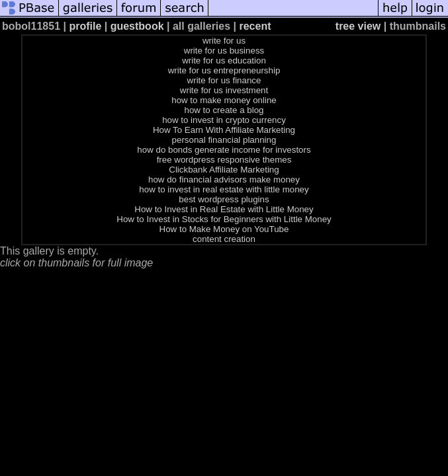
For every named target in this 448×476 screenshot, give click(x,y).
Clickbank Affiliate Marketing (224, 170)
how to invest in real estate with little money (224, 189)
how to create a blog (224, 110)
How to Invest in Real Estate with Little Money (224, 209)
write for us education (224, 60)
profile (85, 26)
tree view (358, 26)
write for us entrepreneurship (224, 70)
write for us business (224, 51)
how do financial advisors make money (224, 179)
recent (255, 26)
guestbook (137, 26)
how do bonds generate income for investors (224, 150)
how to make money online (224, 100)
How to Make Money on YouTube (224, 229)
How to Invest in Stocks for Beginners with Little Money (224, 219)
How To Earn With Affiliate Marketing (224, 130)
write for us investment (224, 90)
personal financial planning (224, 140)
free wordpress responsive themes (224, 160)
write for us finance (224, 80)
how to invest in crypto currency (224, 120)
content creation (224, 239)
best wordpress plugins (224, 199)
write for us (224, 41)
